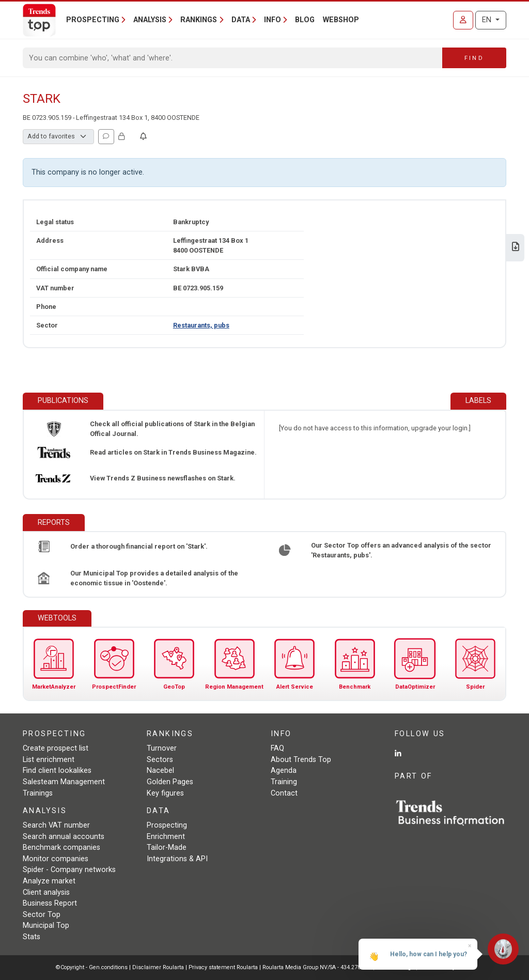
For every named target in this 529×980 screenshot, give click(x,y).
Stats (32, 937)
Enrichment (166, 837)
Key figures (165, 793)
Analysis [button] (150, 20)
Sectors (160, 760)
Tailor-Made (167, 847)
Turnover (162, 748)
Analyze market (49, 881)
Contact (284, 793)
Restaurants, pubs (201, 325)
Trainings (38, 793)
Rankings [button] (199, 20)
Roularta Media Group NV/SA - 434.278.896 (318, 967)
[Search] (233, 58)
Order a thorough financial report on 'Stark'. (139, 546)
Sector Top (42, 915)
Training (284, 782)
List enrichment (49, 760)
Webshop (341, 20)
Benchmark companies (61, 847)
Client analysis (46, 892)
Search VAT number (56, 825)
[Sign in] (463, 20)
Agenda (284, 771)
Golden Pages (170, 782)
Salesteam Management (64, 782)
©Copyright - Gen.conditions (92, 967)
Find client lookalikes (57, 771)
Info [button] (273, 20)
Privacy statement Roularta (223, 967)
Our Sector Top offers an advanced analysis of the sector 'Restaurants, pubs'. (401, 550)
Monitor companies (56, 859)
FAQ (277, 748)
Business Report (50, 903)
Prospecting (167, 825)
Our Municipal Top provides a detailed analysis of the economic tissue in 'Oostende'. (154, 578)
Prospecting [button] (93, 20)
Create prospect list (56, 748)
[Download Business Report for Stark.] (516, 248)
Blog (305, 20)
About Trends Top (301, 760)
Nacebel (160, 771)
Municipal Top (46, 925)
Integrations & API (177, 859)
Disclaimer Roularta (158, 967)
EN (488, 20)
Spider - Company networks (69, 870)
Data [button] (241, 20)
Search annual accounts (64, 837)
